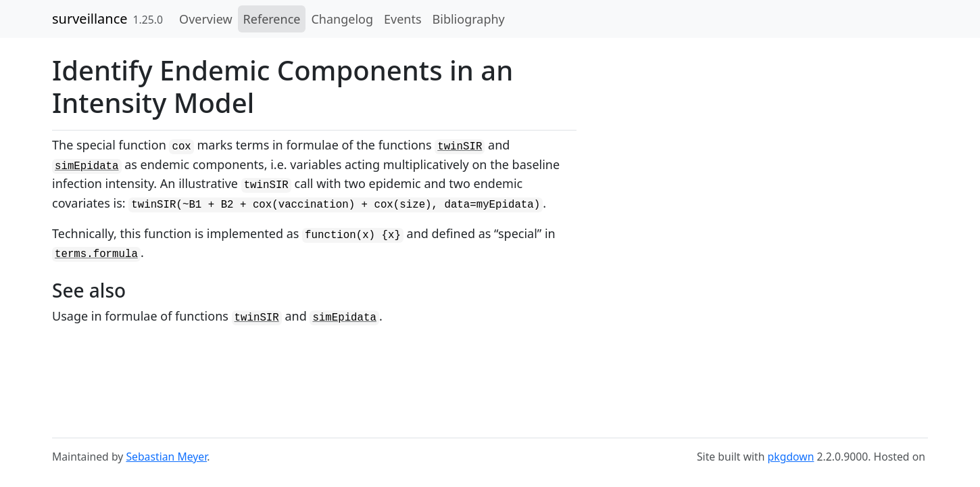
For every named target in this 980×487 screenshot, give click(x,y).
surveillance (90, 19)
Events (403, 19)
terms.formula (96, 254)
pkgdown (791, 457)
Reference (272, 19)
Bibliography (469, 19)
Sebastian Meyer (166, 457)
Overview (206, 19)
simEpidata (87, 166)
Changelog (342, 19)
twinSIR (460, 147)
